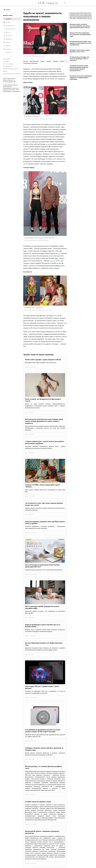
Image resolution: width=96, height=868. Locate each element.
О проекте (6, 61)
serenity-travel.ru (10, 26)
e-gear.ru (8, 42)
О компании (6, 59)
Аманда (52, 261)
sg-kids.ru (8, 46)
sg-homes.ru (9, 36)
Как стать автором (8, 64)
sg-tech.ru (9, 52)
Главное (7, 10)
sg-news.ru (9, 19)
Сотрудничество (8, 66)
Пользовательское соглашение (12, 74)
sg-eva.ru (8, 32)
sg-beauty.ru (9, 39)
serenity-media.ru (11, 29)
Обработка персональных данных (10, 70)
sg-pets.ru (9, 49)
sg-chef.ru (8, 22)
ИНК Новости (48, 3)
